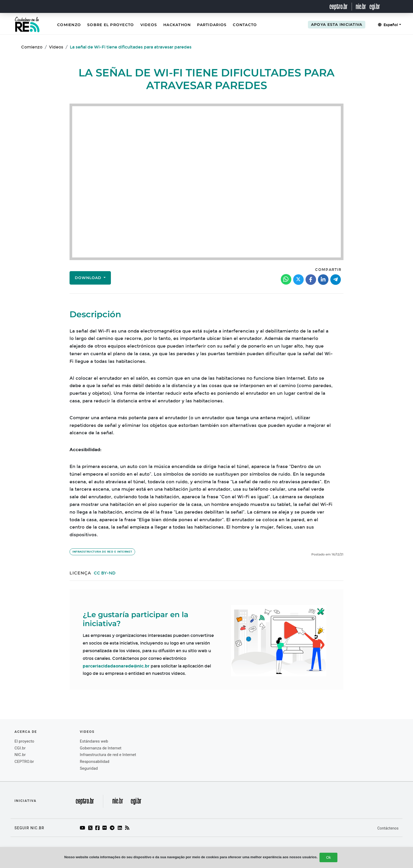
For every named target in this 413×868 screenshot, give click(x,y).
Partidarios (212, 25)
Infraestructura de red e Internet (102, 552)
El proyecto (24, 741)
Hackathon (177, 25)
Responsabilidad (95, 762)
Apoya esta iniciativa (337, 25)
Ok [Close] (328, 857)
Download (89, 278)
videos (87, 732)
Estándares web (94, 741)
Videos (149, 25)
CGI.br (20, 748)
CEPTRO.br (24, 762)
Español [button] (388, 25)
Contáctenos (388, 828)
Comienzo (69, 25)
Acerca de (26, 732)
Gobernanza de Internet (101, 748)
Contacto (245, 25)
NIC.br (20, 755)
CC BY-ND (105, 573)
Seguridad (89, 768)
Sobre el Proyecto (110, 25)
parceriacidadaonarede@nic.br (116, 666)
